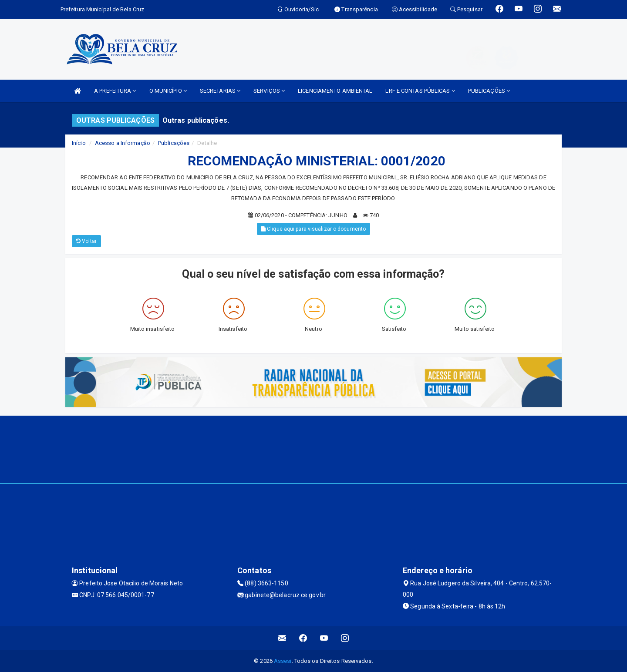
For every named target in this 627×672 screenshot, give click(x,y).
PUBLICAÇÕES (489, 91)
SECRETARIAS (220, 91)
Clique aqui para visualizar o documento (313, 229)
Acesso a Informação (123, 143)
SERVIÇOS (269, 91)
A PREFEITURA (115, 91)
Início (79, 143)
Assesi (283, 661)
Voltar (86, 241)
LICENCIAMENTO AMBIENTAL (335, 91)
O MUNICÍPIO (168, 91)
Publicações (174, 143)
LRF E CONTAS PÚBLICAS (420, 91)
